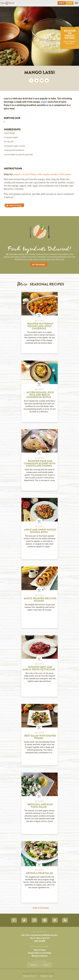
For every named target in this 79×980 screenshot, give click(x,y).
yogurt (44, 102)
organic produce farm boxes (57, 174)
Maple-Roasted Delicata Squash (40, 600)
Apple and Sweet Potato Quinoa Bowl (40, 531)
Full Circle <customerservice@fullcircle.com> (40, 935)
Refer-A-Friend (40, 950)
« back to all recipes (40, 908)
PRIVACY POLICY (30, 976)
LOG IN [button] (70, 3)
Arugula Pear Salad (39, 873)
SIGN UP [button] (62, 3)
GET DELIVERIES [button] (38, 265)
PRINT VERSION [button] (14, 206)
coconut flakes (29, 174)
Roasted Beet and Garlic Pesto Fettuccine (39, 669)
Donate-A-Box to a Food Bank (40, 953)
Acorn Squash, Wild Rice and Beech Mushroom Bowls (40, 395)
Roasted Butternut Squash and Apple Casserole (40, 326)
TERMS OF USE (46, 976)
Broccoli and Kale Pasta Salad (40, 806)
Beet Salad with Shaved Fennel (40, 737)
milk (39, 174)
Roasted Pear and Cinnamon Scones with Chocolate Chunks (40, 464)
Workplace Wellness (40, 956)
